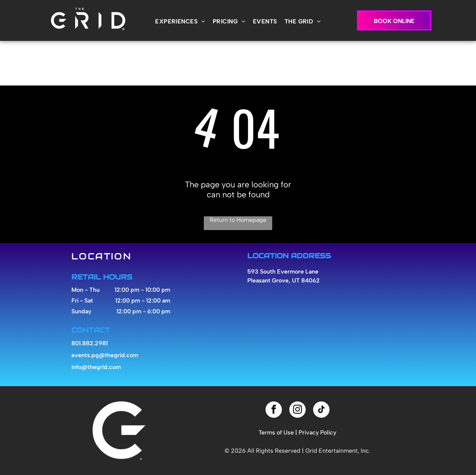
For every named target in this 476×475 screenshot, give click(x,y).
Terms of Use (276, 432)
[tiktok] (321, 411)
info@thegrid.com (96, 367)
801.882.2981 (90, 343)
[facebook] (274, 411)
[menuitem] (180, 21)
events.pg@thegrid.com (105, 355)
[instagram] (297, 411)
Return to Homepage (238, 220)
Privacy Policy (317, 432)
